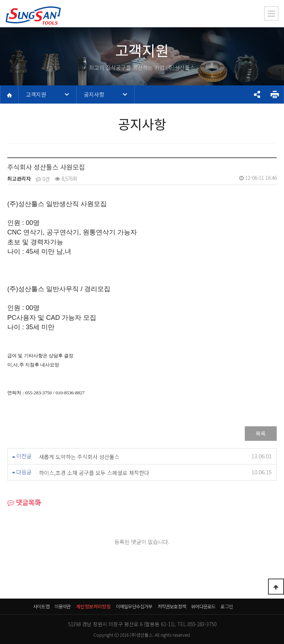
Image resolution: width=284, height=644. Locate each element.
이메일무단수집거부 (134, 606)
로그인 (227, 606)
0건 (43, 179)
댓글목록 (24, 503)
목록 (261, 433)
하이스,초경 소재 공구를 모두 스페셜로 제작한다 (94, 473)
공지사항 (94, 94)
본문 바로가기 (0, 0)
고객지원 (36, 94)
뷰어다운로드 (203, 606)
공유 (257, 94)
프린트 (275, 94)
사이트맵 (41, 606)
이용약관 (63, 606)
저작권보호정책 (172, 606)
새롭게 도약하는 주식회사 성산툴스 (79, 457)
